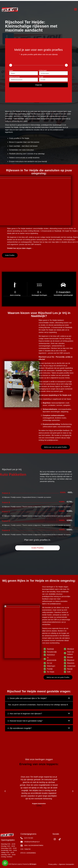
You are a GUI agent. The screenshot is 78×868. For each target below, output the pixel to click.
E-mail (41, 77)
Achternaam (43, 70)
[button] (5, 824)
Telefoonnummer (14, 77)
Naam (11, 70)
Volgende (39, 85)
